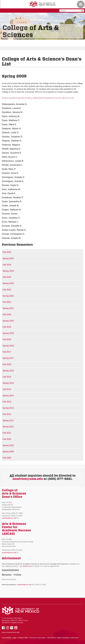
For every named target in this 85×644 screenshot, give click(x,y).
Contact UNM (23, 638)
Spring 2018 (8, 346)
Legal (14, 638)
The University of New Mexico (42, 4)
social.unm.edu (14, 632)
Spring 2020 (8, 321)
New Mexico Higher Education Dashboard (63, 638)
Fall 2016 (7, 364)
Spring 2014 (8, 396)
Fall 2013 (7, 402)
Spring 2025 (8, 258)
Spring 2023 (8, 283)
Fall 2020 (7, 314)
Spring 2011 (8, 427)
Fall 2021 (7, 302)
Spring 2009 (8, 452)
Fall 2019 (7, 327)
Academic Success (16, 530)
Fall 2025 (7, 252)
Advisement (11, 558)
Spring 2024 (8, 271)
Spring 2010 (8, 445)
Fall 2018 (7, 339)
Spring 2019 (8, 333)
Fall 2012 (7, 414)
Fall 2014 (7, 389)
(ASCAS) (8, 534)
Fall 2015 (7, 377)
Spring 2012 (8, 420)
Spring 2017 (8, 358)
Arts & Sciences (14, 524)
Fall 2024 (7, 265)
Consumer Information (37, 638)
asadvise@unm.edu (28, 479)
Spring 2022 (8, 296)
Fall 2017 (7, 352)
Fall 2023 (7, 277)
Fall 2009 (7, 458)
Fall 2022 (7, 290)
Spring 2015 (8, 383)
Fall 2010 (7, 439)
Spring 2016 (8, 371)
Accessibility (6, 638)
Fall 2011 (7, 433)
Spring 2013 (8, 408)
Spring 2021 (8, 308)
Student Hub (27, 566)
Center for (10, 527)
